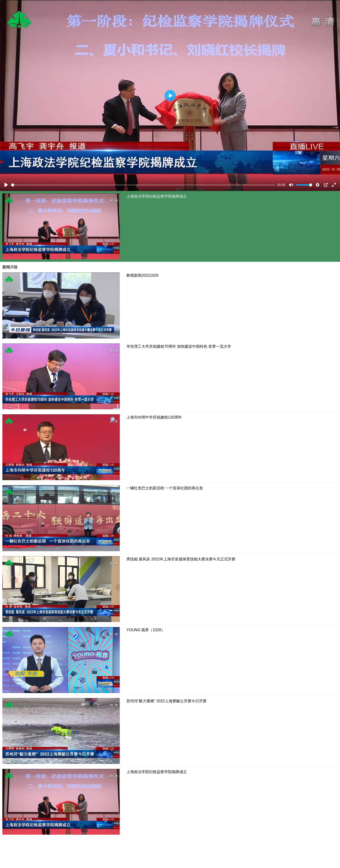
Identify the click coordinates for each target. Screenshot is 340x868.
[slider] (143, 185)
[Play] (6, 185)
